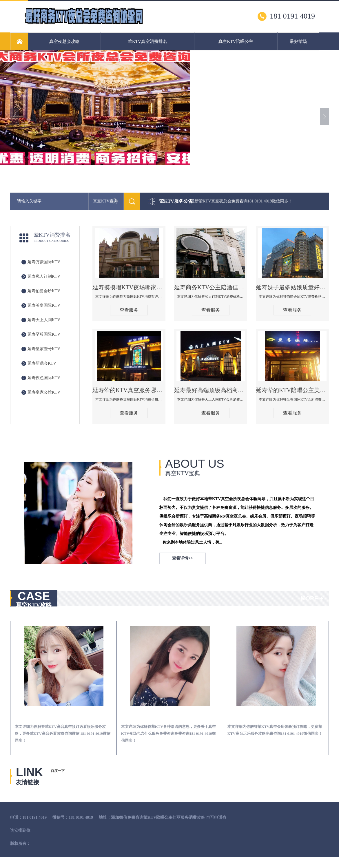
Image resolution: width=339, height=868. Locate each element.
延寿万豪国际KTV (44, 262)
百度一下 (58, 771)
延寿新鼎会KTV (42, 363)
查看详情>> (183, 558)
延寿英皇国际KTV (44, 305)
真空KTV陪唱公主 (236, 41)
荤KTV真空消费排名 (147, 41)
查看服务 (129, 310)
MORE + (312, 598)
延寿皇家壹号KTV (44, 349)
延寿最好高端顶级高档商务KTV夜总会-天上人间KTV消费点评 (211, 390)
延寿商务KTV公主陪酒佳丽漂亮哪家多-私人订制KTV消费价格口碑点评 (211, 287)
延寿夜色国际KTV (44, 378)
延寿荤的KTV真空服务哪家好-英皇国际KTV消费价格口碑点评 (129, 390)
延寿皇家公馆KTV (44, 392)
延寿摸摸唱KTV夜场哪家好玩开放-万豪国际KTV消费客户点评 (129, 287)
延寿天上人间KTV (44, 320)
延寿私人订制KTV (44, 276)
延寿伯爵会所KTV (44, 291)
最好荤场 (298, 41)
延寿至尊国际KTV (44, 334)
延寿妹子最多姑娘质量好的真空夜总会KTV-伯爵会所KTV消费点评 (292, 287)
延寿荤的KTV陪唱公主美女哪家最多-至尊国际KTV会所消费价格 (292, 390)
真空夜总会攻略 (64, 41)
